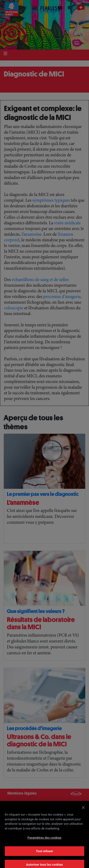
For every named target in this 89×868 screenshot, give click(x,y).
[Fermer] (83, 811)
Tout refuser (44, 855)
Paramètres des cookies (44, 841)
